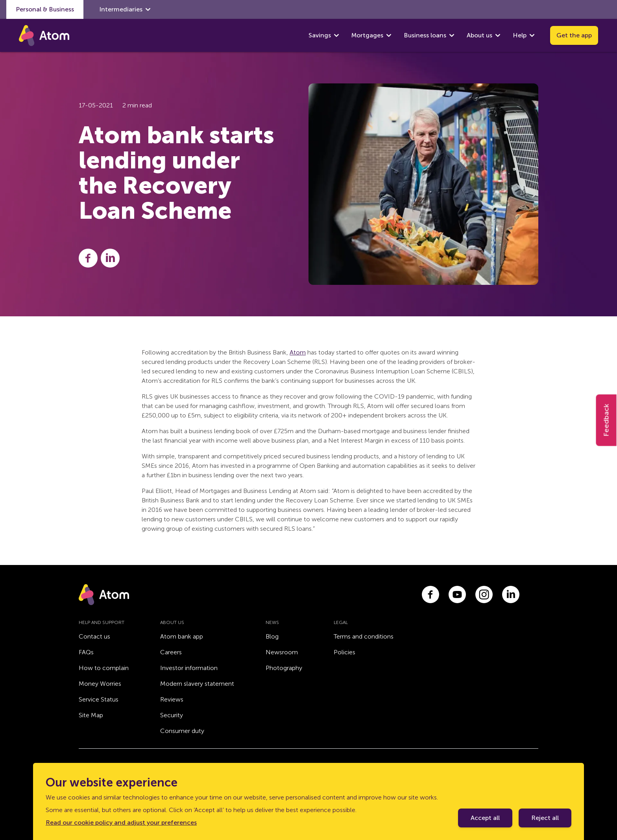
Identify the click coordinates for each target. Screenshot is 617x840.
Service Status (99, 699)
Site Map (91, 715)
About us (479, 35)
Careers (171, 652)
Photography (284, 668)
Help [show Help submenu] (524, 35)
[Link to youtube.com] (457, 594)
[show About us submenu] (498, 35)
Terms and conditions (364, 636)
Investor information (189, 668)
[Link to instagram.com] (484, 594)
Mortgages (367, 35)
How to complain (104, 668)
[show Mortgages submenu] (389, 35)
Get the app (574, 35)
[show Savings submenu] (336, 35)
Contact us (94, 636)
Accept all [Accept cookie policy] (485, 818)
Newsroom (282, 652)
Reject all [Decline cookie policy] (545, 818)
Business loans (425, 35)
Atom (298, 352)
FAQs (86, 652)
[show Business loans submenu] (452, 35)
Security (172, 715)
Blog (272, 636)
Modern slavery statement (197, 684)
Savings (320, 35)
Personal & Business (45, 9)
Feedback (606, 420)
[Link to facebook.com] (430, 594)
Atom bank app (182, 636)
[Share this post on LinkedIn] (110, 258)
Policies (345, 652)
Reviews (172, 699)
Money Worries (100, 684)
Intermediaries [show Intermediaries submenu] (125, 9)
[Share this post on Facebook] (88, 258)
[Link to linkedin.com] (511, 594)
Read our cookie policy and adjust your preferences (121, 822)
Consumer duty (182, 731)
